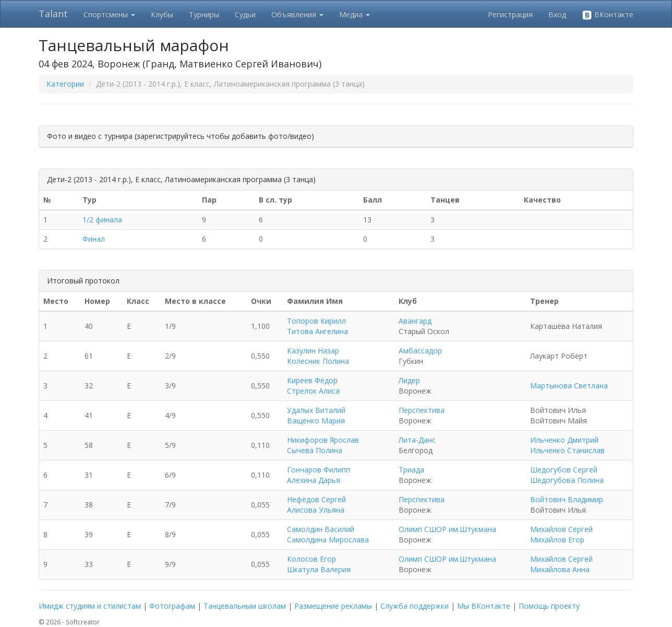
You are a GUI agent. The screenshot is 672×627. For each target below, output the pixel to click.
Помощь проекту (549, 606)
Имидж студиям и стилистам (90, 606)
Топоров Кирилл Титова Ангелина (317, 326)
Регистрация (510, 14)
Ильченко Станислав (567, 450)
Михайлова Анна (560, 569)
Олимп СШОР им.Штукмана (447, 529)
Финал (94, 239)
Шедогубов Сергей (564, 470)
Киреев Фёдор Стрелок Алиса (313, 386)
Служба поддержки (415, 606)
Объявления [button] (297, 14)
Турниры (204, 14)
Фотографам (172, 606)
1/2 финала (102, 220)
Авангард (415, 321)
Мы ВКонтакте (484, 606)
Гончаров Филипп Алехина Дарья (319, 475)
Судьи (245, 14)
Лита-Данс (417, 440)
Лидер (409, 380)
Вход (557, 14)
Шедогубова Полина (567, 480)
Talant (53, 14)
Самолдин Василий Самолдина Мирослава (328, 534)
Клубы (162, 14)
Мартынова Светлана (569, 386)
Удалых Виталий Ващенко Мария (316, 415)
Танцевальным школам (245, 606)
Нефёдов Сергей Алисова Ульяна (316, 505)
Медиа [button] (355, 14)
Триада (411, 470)
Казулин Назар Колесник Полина (318, 356)
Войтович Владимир (567, 499)
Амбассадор (420, 351)
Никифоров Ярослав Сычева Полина (323, 445)
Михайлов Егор (557, 540)
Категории (65, 84)
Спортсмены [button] (109, 14)
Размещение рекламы (333, 606)
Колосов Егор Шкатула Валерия (319, 564)
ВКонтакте (608, 15)
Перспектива (422, 410)
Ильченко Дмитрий (564, 440)
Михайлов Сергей (561, 529)
